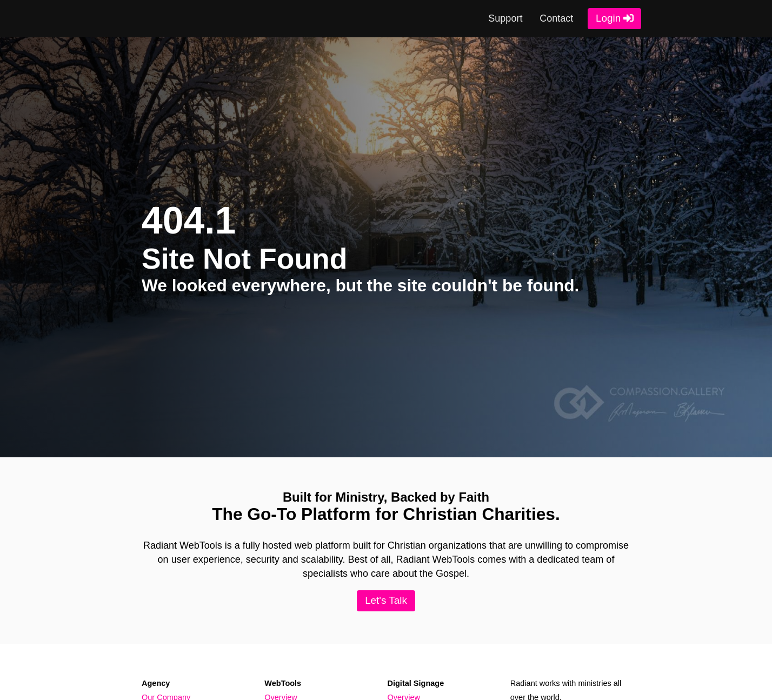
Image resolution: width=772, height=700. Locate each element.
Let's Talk (386, 600)
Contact (556, 18)
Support (505, 18)
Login (608, 18)
